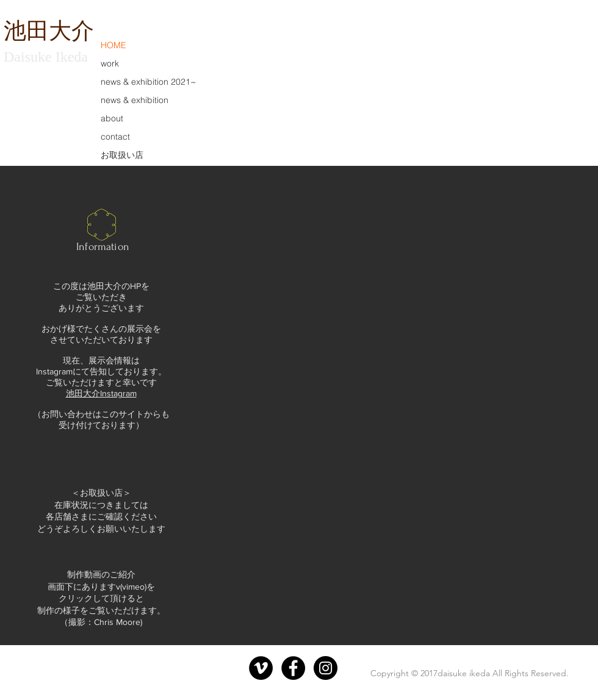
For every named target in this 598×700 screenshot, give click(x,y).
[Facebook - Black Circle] (293, 668)
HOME (113, 45)
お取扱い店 (122, 155)
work (110, 63)
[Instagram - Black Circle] (326, 668)
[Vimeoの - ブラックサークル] (261, 668)
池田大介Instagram (101, 393)
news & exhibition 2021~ (148, 82)
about (112, 118)
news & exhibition (135, 100)
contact (115, 137)
